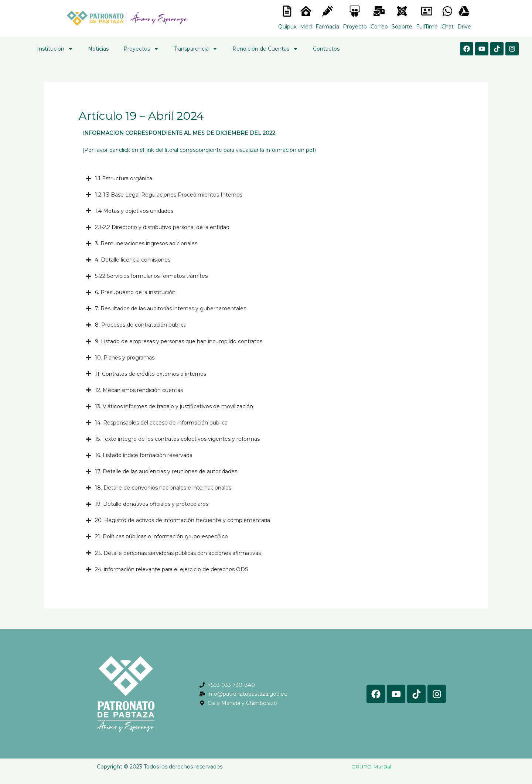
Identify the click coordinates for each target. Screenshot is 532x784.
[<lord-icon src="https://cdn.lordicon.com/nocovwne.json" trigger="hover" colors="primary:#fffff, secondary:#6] (287, 11)
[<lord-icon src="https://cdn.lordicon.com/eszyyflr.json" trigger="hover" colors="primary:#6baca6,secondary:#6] (402, 11)
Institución (55, 49)
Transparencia (196, 49)
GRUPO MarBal (371, 767)
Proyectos (141, 49)
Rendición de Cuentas (265, 49)
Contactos (326, 49)
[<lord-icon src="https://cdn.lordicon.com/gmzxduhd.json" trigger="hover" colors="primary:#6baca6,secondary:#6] (427, 11)
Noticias (98, 49)
